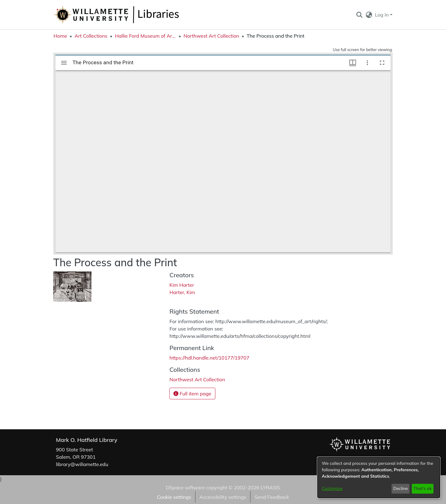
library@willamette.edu (82, 464)
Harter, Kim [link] (182, 292)
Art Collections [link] (91, 36)
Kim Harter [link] (182, 285)
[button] (359, 15)
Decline (401, 488)
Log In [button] (383, 15)
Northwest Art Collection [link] (211, 36)
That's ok (422, 488)
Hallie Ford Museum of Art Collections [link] (145, 36)
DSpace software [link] (185, 487)
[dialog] (379, 478)
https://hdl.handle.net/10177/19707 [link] (209, 358)
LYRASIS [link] (270, 487)
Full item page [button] (192, 394)
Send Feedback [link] (272, 497)
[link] (197, 379)
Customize (332, 488)
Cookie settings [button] (174, 497)
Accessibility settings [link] (223, 497)
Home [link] (60, 36)
